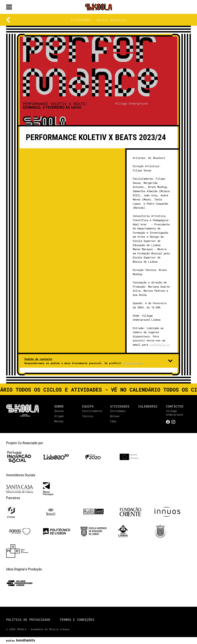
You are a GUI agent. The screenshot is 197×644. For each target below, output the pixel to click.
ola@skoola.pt (160, 345)
